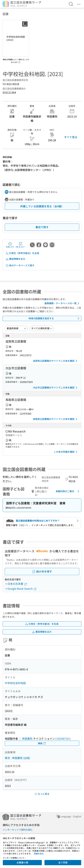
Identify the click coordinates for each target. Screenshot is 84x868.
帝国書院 (27, 739)
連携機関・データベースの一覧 (62, 303)
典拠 (42, 743)
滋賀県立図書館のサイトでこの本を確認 (56, 361)
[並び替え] (16, 328)
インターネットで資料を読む (18, 830)
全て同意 (63, 862)
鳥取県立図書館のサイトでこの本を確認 (56, 419)
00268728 (63, 739)
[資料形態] (42, 328)
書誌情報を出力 (15, 259)
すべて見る (71, 137)
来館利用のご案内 (68, 491)
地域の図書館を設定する (54, 318)
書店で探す (42, 227)
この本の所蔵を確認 (66, 452)
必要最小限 (22, 862)
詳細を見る (39, 853)
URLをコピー (21, 245)
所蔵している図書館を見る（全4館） (42, 206)
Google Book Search (22, 589)
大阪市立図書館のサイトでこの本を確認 (56, 388)
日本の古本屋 (17, 584)
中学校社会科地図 (15, 683)
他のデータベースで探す (20, 265)
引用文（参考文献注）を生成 (22, 253)
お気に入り (10, 245)
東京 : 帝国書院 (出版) (17, 758)
